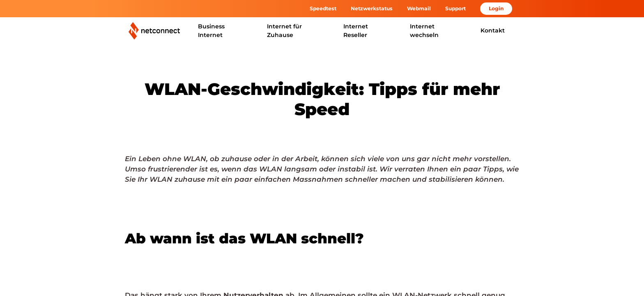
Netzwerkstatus (372, 8)
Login (496, 8)
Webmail (419, 8)
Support (455, 8)
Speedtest (323, 8)
